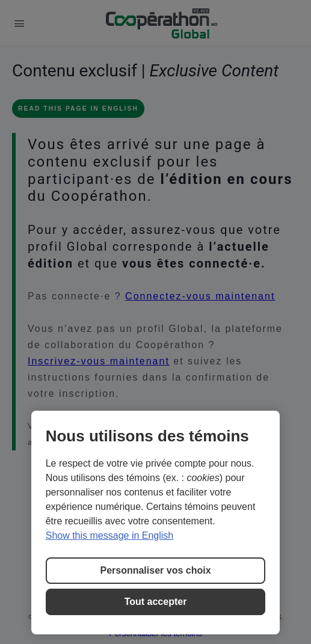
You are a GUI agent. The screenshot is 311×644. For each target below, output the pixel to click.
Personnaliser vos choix (155, 570)
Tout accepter (156, 602)
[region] (156, 523)
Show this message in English (110, 535)
